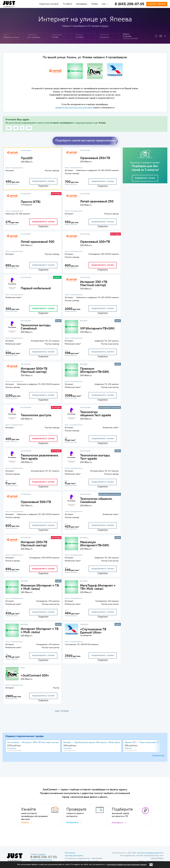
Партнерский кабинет (74, 856)
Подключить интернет (49, 4)
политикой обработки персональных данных (127, 865)
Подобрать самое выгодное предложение (85, 141)
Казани (105, 26)
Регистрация (70, 853)
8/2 (9, 128)
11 (22, 128)
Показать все (158, 755)
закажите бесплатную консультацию (74, 108)
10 (16, 128)
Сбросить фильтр (130, 39)
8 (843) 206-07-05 (129, 4)
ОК (151, 865)
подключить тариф (43, 181)
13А (29, 128)
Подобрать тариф (145, 178)
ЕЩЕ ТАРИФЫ (62, 711)
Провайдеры (82, 4)
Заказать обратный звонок (41, 860)
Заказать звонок (157, 4)
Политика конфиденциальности (150, 853)
